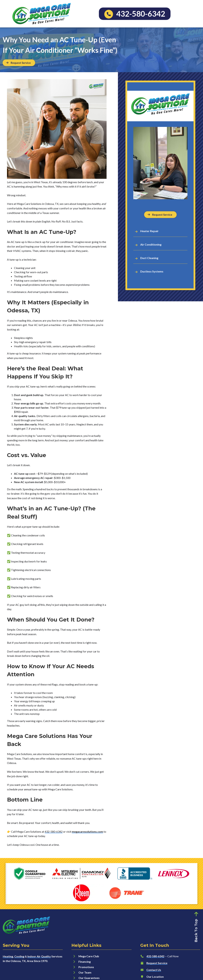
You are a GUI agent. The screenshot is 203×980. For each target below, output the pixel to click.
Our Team (85, 972)
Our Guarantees (89, 978)
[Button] (19, 63)
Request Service (157, 963)
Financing (85, 962)
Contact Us (154, 970)
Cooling (19, 956)
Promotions (86, 967)
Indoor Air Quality (39, 956)
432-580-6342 (54, 832)
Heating (8, 956)
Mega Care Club (89, 956)
